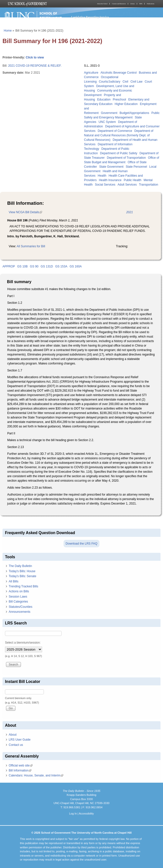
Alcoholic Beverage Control (119, 73)
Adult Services (127, 185)
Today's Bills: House (22, 571)
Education (104, 100)
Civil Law (136, 82)
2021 (129, 212)
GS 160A (76, 266)
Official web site (21, 766)
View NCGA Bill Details (25, 212)
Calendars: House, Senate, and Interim (36, 775)
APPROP (9, 266)
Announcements (20, 612)
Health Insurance (110, 180)
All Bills (14, 581)
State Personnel (136, 167)
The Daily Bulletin (20, 566)
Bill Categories (18, 602)
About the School (102, 4)
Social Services (105, 185)
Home (8, 31)
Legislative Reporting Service (90, 17)
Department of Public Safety (119, 153)
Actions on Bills (19, 591)
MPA (141, 4)
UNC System (107, 122)
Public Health (132, 180)
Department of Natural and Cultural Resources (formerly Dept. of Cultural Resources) (119, 135)
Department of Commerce (115, 131)
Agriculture (91, 73)
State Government (111, 167)
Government (109, 113)
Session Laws (18, 597)
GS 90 (34, 266)
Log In (73, 814)
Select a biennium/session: (23, 643)
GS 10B (22, 266)
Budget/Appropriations (134, 113)
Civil (125, 82)
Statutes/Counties (21, 607)
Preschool (119, 100)
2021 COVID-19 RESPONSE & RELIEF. (35, 66)
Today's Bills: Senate (22, 576)
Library (133, 4)
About (13, 735)
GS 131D (47, 266)
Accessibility (86, 814)
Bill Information (20, 770)
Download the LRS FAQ (81, 544)
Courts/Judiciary (110, 82)
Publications (151, 4)
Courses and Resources (119, 4)
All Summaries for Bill (31, 246)
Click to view (35, 57)
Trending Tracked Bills (23, 586)
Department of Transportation (126, 158)
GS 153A (61, 266)
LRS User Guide (20, 740)
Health (102, 176)
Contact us (16, 745)
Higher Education (126, 104)
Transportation (148, 185)
